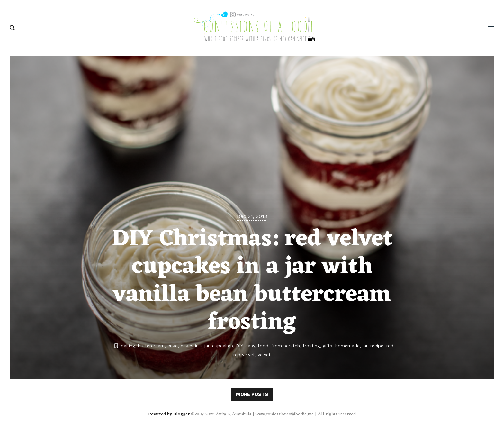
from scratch (286, 346)
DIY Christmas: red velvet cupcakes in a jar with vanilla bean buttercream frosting (252, 281)
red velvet (244, 355)
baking (128, 346)
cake (173, 346)
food (263, 346)
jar (365, 346)
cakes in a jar (195, 346)
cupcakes (223, 346)
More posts (252, 394)
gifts (328, 346)
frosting (311, 346)
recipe (377, 346)
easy (250, 346)
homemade (347, 346)
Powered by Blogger (169, 414)
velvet (264, 355)
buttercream (151, 346)
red (390, 346)
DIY (239, 346)
